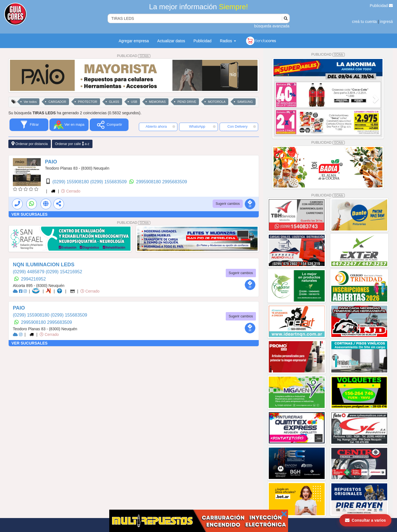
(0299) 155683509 (109, 182)
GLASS (114, 102)
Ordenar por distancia (30, 144)
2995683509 (174, 182)
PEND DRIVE (187, 102)
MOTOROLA (217, 102)
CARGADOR (57, 102)
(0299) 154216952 (64, 272)
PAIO (51, 162)
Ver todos (30, 102)
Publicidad (381, 6)
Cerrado (71, 191)
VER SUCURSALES (29, 214)
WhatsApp (202, 127)
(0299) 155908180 (71, 182)
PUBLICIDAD (134, 56)
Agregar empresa (134, 41)
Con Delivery (242, 127)
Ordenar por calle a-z (72, 144)
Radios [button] (228, 41)
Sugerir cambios (228, 204)
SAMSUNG (245, 102)
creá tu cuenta (364, 22)
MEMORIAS (157, 102)
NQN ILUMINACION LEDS (44, 265)
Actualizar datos (171, 41)
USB (134, 102)
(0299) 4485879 (29, 272)
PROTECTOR (88, 102)
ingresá (386, 22)
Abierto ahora (160, 127)
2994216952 (33, 279)
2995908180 (149, 182)
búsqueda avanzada (272, 26)
